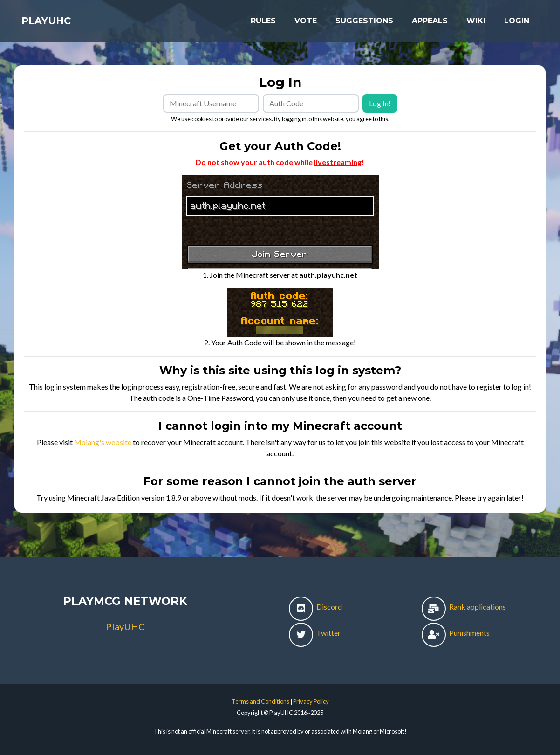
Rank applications (464, 607)
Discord (315, 607)
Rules (263, 24)
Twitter (315, 633)
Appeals (430, 24)
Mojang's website (103, 442)
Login (517, 24)
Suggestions (364, 24)
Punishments (456, 633)
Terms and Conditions (260, 701)
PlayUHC (54, 24)
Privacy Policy (311, 701)
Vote (306, 24)
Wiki (476, 24)
